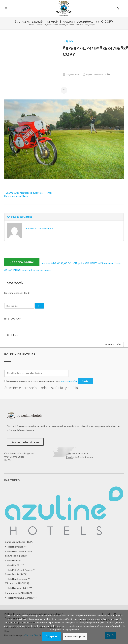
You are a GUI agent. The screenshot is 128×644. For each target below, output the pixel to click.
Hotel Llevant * (15, 560)
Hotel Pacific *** (16, 565)
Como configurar (75, 637)
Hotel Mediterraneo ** (19, 579)
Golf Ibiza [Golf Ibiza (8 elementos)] (90, 263)
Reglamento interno (25, 442)
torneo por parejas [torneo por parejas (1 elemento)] (42, 270)
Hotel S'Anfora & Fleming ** (21, 570)
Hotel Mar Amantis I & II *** (21, 551)
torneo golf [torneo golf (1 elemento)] (27, 270)
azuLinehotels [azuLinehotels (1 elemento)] (48, 263)
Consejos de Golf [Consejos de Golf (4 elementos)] (66, 263)
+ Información (69, 381)
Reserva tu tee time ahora (39, 228)
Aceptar (52, 636)
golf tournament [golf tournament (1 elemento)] (106, 263)
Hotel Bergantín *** (17, 547)
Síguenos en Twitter (113, 344)
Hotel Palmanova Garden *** (22, 598)
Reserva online (22, 262)
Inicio (31, 25)
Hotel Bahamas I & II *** (20, 588)
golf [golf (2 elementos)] (80, 263)
